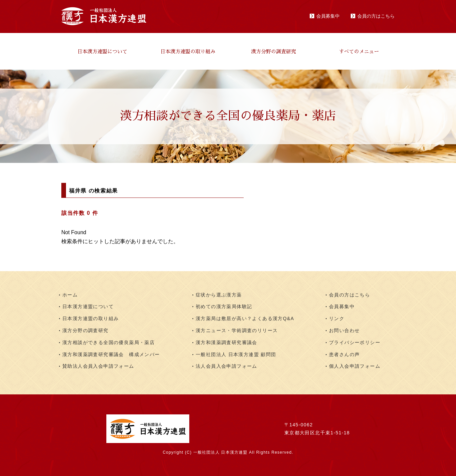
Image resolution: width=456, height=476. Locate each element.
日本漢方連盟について (102, 51)
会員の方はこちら (376, 16)
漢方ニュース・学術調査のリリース (237, 330)
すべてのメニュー (359, 51)
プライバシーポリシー (355, 342)
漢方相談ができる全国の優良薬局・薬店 (108, 342)
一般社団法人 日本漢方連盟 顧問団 (236, 354)
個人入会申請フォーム (355, 366)
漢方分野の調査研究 (273, 51)
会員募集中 (328, 16)
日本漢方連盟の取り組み (188, 51)
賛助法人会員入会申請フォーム (98, 366)
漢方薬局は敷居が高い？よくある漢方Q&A (245, 318)
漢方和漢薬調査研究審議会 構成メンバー (111, 354)
